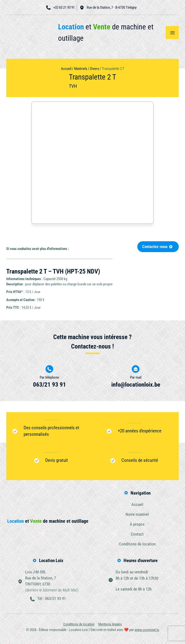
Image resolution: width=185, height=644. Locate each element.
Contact (137, 535)
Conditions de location (137, 545)
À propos (137, 524)
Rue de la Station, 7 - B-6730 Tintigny (108, 8)
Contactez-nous (157, 247)
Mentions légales (110, 626)
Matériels (81, 69)
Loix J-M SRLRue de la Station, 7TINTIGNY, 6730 (52, 582)
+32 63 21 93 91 (60, 8)
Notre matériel (137, 515)
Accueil (66, 69)
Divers (95, 69)
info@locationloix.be (136, 385)
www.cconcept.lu (147, 631)
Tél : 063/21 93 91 (52, 600)
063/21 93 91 (50, 385)
